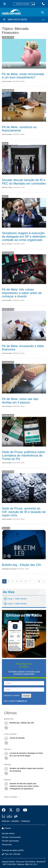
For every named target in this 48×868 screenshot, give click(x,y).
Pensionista (7, 845)
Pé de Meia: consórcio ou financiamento (19, 129)
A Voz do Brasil (10, 734)
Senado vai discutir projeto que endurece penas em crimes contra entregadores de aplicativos (24, 786)
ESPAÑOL (15, 821)
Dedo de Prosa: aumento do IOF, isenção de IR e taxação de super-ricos (24, 512)
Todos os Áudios (12, 796)
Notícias (5, 143)
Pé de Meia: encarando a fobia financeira (23, 348)
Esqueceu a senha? (12, 695)
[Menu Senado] (5, 4)
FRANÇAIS (26, 821)
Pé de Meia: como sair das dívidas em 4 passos (20, 401)
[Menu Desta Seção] (24, 20)
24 (39, 581)
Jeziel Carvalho (7, 81)
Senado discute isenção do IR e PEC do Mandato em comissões (24, 182)
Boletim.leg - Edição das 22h (22, 565)
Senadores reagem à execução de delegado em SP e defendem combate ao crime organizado (24, 236)
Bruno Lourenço (7, 244)
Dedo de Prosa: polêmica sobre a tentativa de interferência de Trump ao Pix (23, 455)
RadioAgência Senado (9, 569)
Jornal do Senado (17, 738)
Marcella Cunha (7, 187)
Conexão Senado (8, 37)
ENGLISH (6, 821)
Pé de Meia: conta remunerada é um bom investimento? (23, 76)
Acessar (26, 696)
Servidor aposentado (10, 841)
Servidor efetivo (8, 834)
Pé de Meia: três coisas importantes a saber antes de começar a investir (22, 293)
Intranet (6, 828)
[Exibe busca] (43, 12)
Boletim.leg (6, 528)
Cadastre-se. (22, 701)
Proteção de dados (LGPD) (13, 850)
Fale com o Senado (11, 854)
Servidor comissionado (11, 837)
